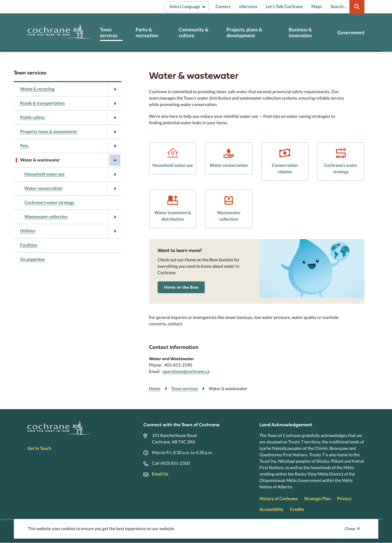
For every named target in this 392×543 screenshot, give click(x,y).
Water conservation (43, 188)
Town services (109, 33)
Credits (297, 509)
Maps (317, 7)
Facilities (29, 245)
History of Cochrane (279, 499)
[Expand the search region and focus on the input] (347, 7)
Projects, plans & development (244, 33)
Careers (223, 7)
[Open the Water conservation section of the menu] (115, 188)
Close (350, 529)
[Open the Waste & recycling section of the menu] (115, 89)
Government (351, 33)
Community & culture (194, 33)
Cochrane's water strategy (49, 203)
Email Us (160, 474)
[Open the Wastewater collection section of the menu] (115, 217)
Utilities (28, 231)
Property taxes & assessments (49, 132)
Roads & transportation (42, 103)
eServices (248, 7)
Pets (24, 146)
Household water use (45, 174)
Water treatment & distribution (173, 216)
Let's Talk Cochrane (284, 7)
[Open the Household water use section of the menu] (115, 174)
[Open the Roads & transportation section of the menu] (115, 103)
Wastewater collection (46, 217)
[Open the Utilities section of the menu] (115, 231)
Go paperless (32, 259)
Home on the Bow (181, 287)
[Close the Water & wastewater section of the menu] (115, 160)
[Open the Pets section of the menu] (115, 146)
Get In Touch (39, 448)
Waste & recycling (37, 89)
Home (155, 389)
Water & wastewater (40, 160)
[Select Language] (187, 7)
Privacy (344, 499)
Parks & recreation (147, 33)
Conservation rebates (285, 169)
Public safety (32, 117)
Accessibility (271, 509)
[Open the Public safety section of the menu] (115, 118)
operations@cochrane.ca (186, 372)
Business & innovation (300, 33)
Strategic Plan (317, 499)
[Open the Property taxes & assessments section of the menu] (115, 132)
